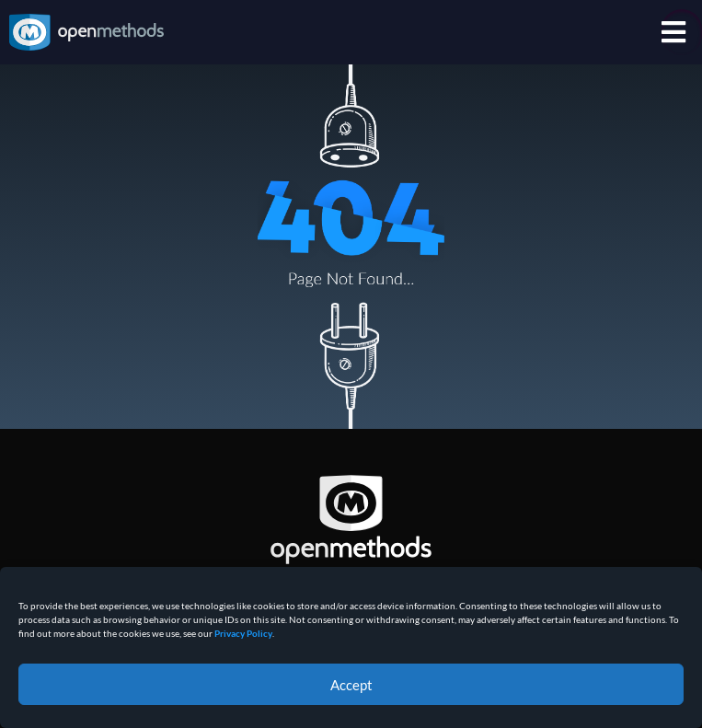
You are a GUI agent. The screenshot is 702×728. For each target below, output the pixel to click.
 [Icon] (673, 32)
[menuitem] (677, 32)
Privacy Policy (243, 633)
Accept (351, 685)
